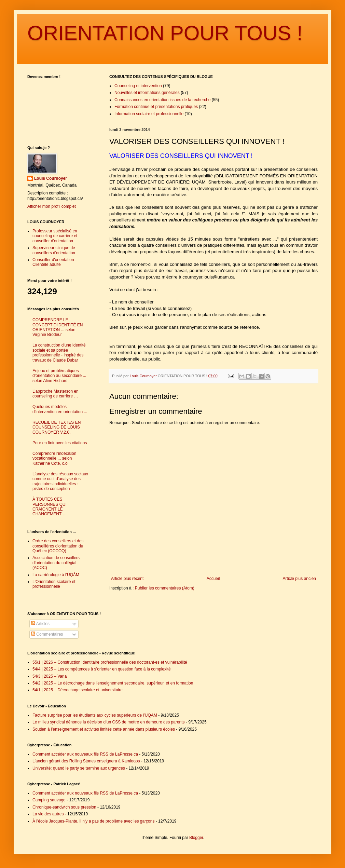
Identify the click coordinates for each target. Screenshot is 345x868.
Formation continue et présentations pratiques (156, 107)
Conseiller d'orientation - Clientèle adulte (54, 262)
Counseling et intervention (138, 86)
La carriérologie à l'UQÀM (56, 575)
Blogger (196, 838)
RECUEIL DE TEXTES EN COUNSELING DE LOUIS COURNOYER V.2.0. (57, 427)
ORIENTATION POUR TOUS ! (165, 33)
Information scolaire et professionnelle (149, 114)
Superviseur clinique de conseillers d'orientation (54, 250)
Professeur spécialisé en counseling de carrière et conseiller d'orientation (55, 236)
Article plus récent (127, 579)
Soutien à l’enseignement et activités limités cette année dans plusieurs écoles (104, 729)
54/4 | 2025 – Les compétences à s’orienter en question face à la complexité (102, 669)
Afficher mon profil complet (52, 206)
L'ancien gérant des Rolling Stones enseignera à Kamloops (86, 761)
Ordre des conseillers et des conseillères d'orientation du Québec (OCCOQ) (58, 546)
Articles (40, 624)
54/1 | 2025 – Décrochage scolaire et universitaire (78, 690)
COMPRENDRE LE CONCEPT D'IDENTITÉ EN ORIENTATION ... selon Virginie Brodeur (58, 327)
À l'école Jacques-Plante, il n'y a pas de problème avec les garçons (93, 821)
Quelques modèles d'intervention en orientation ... (60, 409)
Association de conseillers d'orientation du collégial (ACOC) (56, 563)
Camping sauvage (49, 800)
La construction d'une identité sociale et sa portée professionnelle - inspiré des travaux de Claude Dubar (59, 352)
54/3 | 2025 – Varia (50, 676)
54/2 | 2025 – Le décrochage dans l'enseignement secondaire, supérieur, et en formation (113, 683)
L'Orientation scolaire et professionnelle (54, 584)
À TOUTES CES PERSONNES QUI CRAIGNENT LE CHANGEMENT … (50, 507)
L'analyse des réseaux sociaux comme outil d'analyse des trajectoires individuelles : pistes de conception (60, 481)
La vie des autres (48, 814)
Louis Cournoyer (51, 178)
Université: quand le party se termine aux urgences (79, 768)
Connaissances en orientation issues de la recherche (163, 100)
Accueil (213, 579)
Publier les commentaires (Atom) (165, 588)
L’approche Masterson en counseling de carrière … (56, 394)
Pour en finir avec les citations (60, 443)
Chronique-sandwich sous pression (64, 807)
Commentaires (47, 634)
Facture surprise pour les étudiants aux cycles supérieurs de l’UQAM (95, 715)
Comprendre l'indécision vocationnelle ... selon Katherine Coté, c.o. (54, 458)
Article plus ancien (299, 579)
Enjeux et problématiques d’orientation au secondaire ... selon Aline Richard (59, 376)
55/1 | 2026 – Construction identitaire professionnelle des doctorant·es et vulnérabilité (110, 662)
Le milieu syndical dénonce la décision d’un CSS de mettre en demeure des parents (109, 722)
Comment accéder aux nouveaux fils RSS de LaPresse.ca (85, 754)
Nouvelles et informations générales (147, 93)
